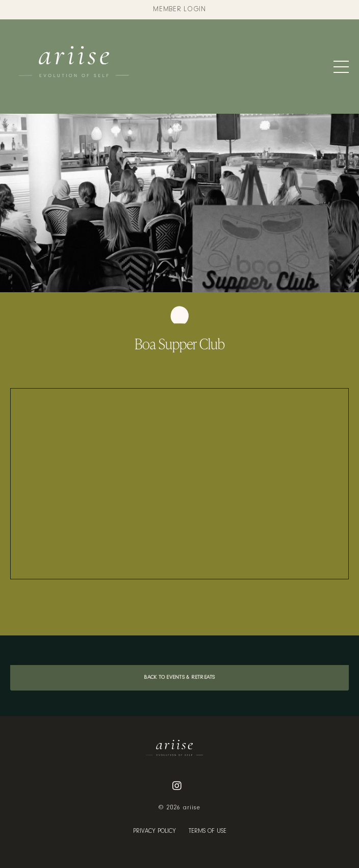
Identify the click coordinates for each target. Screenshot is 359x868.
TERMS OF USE (208, 831)
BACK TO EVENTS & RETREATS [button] (179, 678)
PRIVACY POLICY (155, 831)
